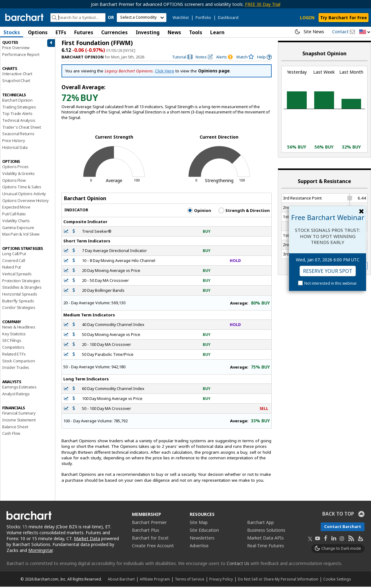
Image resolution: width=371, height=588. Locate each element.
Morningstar (40, 551)
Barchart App (260, 524)
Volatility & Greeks (18, 175)
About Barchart (121, 580)
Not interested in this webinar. (331, 283)
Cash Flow (11, 434)
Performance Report (21, 56)
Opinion (199, 212)
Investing (148, 32)
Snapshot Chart (16, 82)
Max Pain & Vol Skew (21, 235)
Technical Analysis (19, 122)
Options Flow (14, 181)
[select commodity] (142, 18)
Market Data (87, 540)
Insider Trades (16, 369)
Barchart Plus (146, 531)
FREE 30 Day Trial (263, 4)
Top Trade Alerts (17, 115)
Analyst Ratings (16, 395)
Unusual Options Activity (24, 195)
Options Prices (15, 168)
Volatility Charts (16, 222)
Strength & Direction (244, 212)
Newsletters (202, 539)
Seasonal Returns (18, 135)
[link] (182, 58)
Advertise (199, 547)
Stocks (12, 32)
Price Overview (16, 49)
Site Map (199, 524)
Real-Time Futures (266, 547)
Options (38, 32)
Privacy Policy (221, 580)
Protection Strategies (21, 282)
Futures (84, 32)
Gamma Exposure (18, 228)
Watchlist (181, 18)
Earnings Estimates (19, 388)
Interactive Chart (17, 75)
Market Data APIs (265, 539)
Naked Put (11, 268)
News (174, 32)
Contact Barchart (343, 528)
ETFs (61, 32)
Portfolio (203, 18)
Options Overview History (25, 202)
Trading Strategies (19, 108)
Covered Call (14, 262)
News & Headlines (19, 328)
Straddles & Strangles (22, 288)
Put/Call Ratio (14, 215)
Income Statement (19, 421)
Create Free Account (153, 547)
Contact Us (238, 565)
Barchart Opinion (17, 101)
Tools (196, 32)
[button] (365, 32)
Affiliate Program (155, 580)
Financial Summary (19, 414)
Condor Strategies (19, 309)
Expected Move (16, 208)
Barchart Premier (149, 524)
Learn (217, 32)
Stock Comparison (19, 362)
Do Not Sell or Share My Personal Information (278, 580)
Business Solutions (266, 531)
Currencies (114, 32)
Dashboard (228, 18)
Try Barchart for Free (344, 18)
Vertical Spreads (17, 275)
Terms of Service (190, 580)
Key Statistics (14, 335)
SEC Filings (12, 342)
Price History (14, 142)
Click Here (165, 72)
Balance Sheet (15, 428)
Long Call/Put (14, 255)
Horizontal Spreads (20, 295)
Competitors (13, 348)
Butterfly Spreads (18, 302)
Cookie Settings (337, 580)
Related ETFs (14, 355)
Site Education (204, 531)
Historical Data (15, 149)
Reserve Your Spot (328, 271)
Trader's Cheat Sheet (22, 128)
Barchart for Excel (150, 539)
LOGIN (307, 18)
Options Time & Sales (22, 188)
